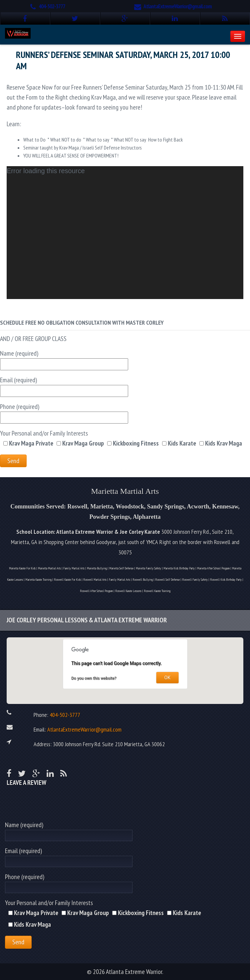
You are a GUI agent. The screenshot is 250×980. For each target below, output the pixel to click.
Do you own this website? (94, 678)
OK (167, 678)
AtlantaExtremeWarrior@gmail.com (178, 6)
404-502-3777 (52, 6)
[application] (125, 233)
